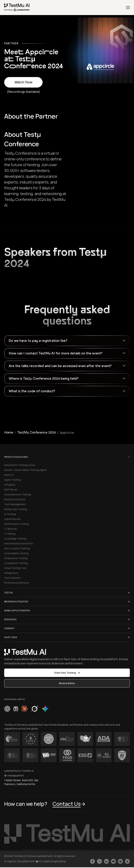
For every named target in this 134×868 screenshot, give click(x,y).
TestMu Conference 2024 (37, 433)
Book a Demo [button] (67, 683)
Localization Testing (16, 563)
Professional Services (17, 583)
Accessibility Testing (16, 553)
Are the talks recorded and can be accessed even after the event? (60, 366)
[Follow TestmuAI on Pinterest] (127, 861)
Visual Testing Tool (15, 568)
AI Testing (10, 514)
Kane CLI (9, 475)
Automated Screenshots (19, 543)
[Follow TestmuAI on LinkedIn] (106, 861)
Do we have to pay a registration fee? (38, 341)
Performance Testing (16, 524)
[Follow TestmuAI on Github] (120, 861)
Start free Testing (67, 673)
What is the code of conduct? (32, 391)
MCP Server (11, 490)
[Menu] (128, 8)
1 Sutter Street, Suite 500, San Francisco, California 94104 (21, 782)
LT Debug (10, 534)
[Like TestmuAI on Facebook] (92, 861)
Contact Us (69, 804)
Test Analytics (13, 578)
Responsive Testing (16, 558)
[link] (17, 8)
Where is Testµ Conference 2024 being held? (44, 379)
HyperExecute (12, 519)
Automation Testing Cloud (19, 465)
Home (9, 433)
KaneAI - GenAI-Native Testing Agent (25, 470)
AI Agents (10, 485)
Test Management (15, 504)
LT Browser (11, 529)
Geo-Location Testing (17, 548)
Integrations (11, 573)
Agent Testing (13, 480)
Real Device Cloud (15, 499)
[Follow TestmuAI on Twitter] (99, 861)
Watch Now (23, 82)
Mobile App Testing (16, 509)
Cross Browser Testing (18, 494)
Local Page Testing (15, 539)
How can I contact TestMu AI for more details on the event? (55, 353)
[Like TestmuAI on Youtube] (113, 861)
